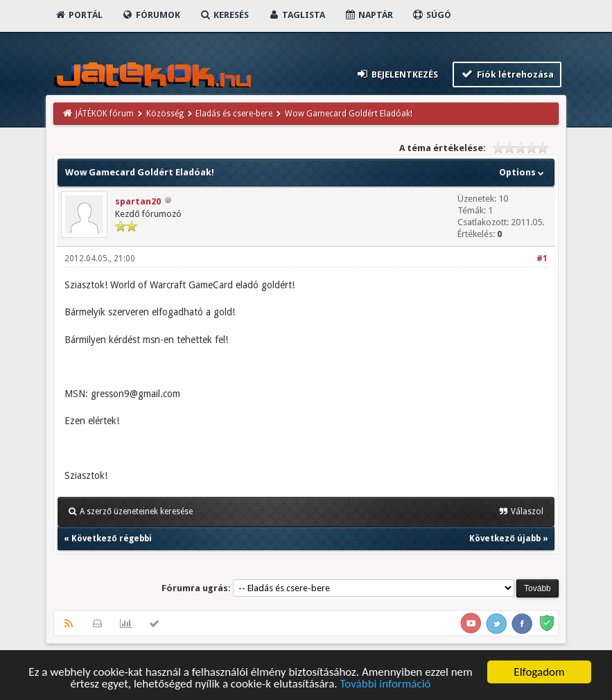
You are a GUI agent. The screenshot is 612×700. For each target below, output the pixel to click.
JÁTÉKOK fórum (105, 114)
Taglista (296, 15)
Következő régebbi (111, 539)
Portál (78, 15)
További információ (385, 684)
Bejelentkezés (397, 74)
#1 (542, 259)
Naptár (368, 15)
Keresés (224, 15)
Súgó (431, 15)
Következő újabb (505, 539)
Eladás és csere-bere (234, 114)
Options (523, 172)
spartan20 (138, 201)
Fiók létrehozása (507, 74)
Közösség (165, 114)
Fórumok (151, 15)
